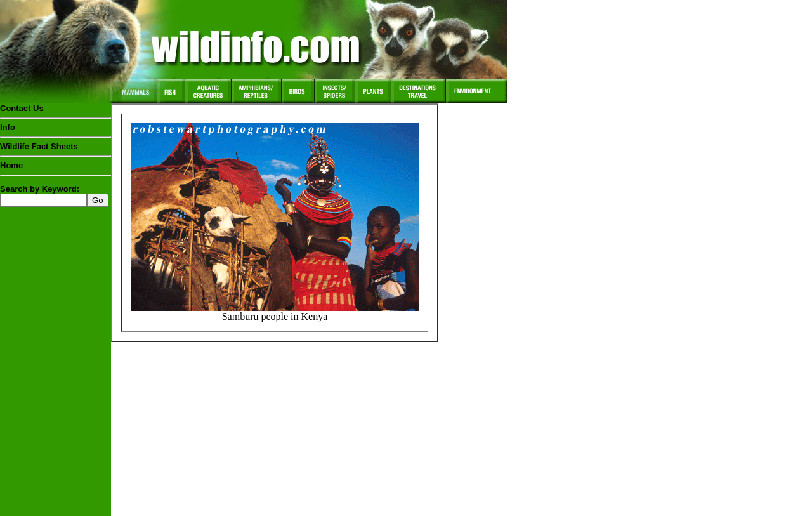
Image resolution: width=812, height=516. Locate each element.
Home (11, 165)
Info (8, 127)
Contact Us (22, 108)
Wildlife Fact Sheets (56, 149)
